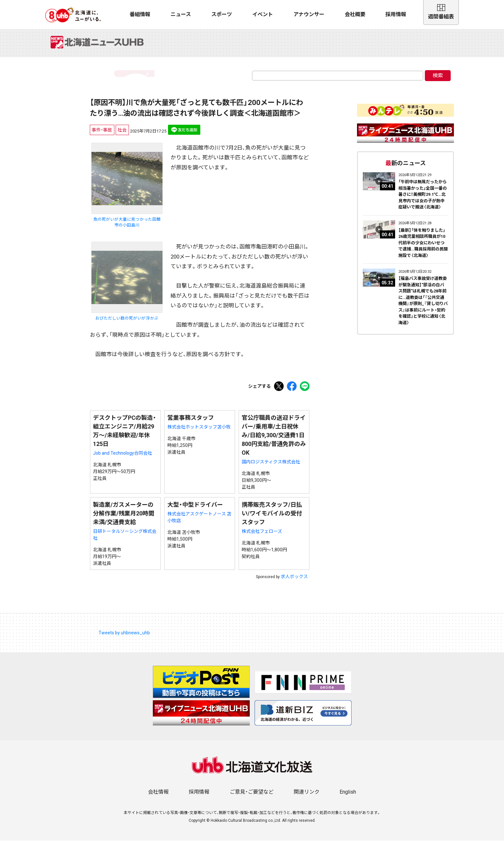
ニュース (181, 14)
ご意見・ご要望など (252, 797)
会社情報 (158, 797)
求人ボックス (294, 582)
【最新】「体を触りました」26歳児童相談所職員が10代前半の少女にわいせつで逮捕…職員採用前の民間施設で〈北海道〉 (423, 248)
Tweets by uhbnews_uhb (124, 638)
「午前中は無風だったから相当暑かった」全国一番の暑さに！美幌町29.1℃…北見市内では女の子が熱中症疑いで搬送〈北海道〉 (423, 200)
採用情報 (396, 14)
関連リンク (307, 797)
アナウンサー (309, 14)
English (348, 797)
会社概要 (355, 14)
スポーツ (222, 14)
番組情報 (140, 14)
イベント (263, 14)
